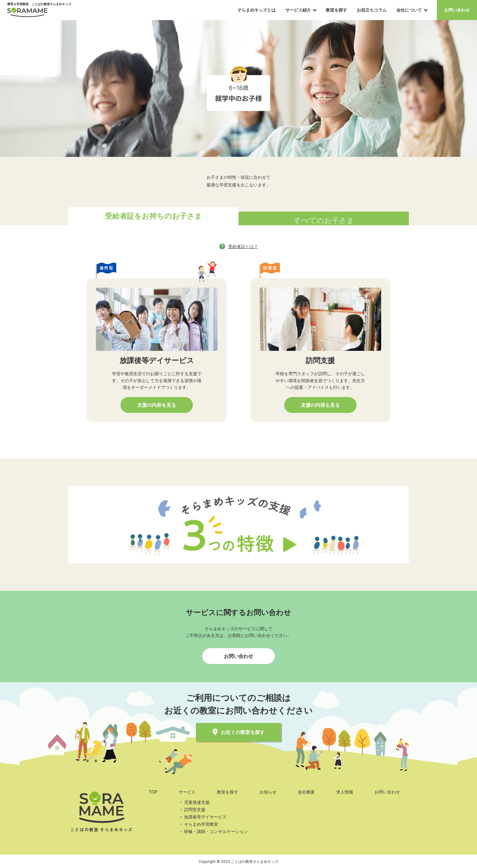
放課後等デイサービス (205, 817)
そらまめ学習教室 (201, 824)
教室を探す (336, 10)
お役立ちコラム (372, 10)
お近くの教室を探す (239, 732)
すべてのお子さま (324, 221)
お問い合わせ (457, 10)
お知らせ (268, 792)
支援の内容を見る (157, 405)
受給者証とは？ (243, 246)
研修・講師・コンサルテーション (216, 831)
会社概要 (306, 792)
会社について (409, 10)
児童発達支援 (197, 802)
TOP (153, 792)
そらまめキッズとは (256, 10)
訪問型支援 (195, 809)
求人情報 (345, 792)
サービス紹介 (298, 10)
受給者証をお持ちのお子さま (153, 216)
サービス (187, 792)
